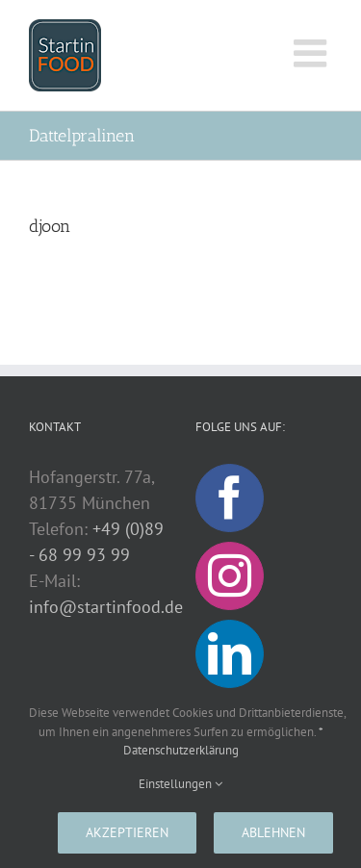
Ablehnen (273, 832)
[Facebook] (230, 498)
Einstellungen (180, 784)
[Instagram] (230, 576)
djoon (50, 226)
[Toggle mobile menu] (313, 53)
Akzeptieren (127, 832)
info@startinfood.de (106, 607)
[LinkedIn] (230, 654)
